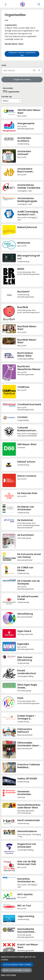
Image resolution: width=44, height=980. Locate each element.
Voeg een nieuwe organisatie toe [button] (22, 54)
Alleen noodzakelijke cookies (16, 970)
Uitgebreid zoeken (22, 79)
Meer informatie (8, 975)
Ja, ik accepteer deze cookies (17, 964)
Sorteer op (7, 97)
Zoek (4, 65)
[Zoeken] (39, 4)
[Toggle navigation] (6, 4)
